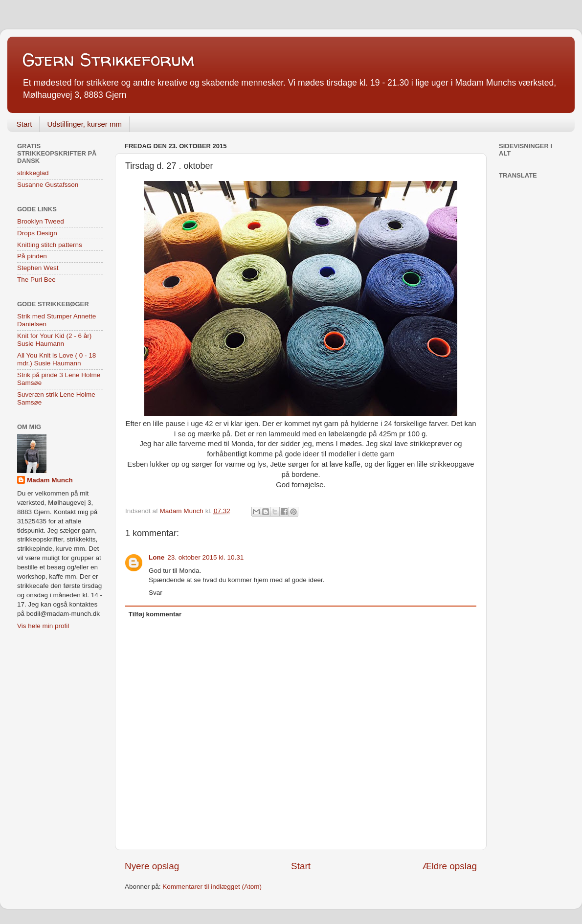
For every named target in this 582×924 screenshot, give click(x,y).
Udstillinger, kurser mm (84, 124)
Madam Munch (50, 480)
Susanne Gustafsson (48, 185)
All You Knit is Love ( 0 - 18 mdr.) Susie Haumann (56, 359)
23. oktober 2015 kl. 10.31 (205, 557)
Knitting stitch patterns (50, 245)
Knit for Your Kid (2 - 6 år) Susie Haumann (54, 340)
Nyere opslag (152, 866)
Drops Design (37, 233)
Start (24, 124)
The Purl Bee (36, 280)
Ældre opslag (450, 866)
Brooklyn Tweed (41, 221)
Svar (156, 593)
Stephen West (38, 268)
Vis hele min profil (43, 626)
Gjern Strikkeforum (108, 59)
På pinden (32, 256)
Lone (157, 557)
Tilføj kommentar (155, 614)
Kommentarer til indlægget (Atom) (212, 887)
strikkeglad (33, 173)
